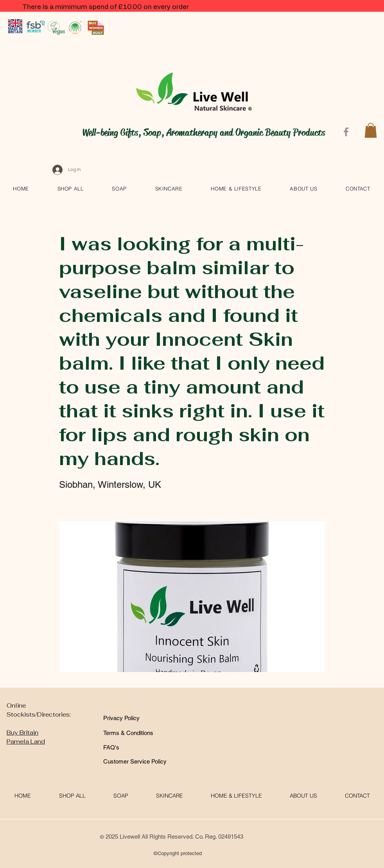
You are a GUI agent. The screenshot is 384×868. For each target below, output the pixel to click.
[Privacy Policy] (128, 718)
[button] (371, 130)
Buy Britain (22, 732)
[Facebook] (346, 132)
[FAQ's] (123, 747)
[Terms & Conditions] (131, 733)
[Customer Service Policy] (135, 761)
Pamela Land (26, 741)
